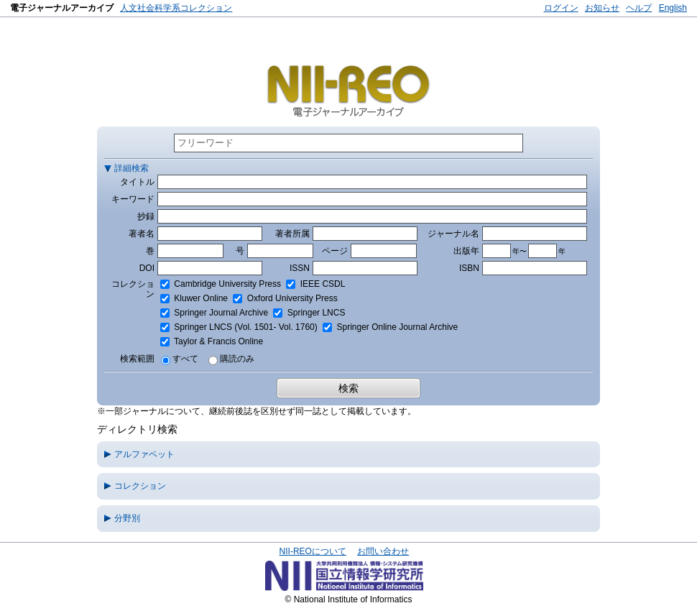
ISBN (469, 268)
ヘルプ (639, 8)
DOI (147, 268)
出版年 (466, 251)
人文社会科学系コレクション (176, 8)
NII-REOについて (313, 551)
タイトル (137, 182)
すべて (185, 359)
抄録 (146, 216)
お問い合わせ (383, 551)
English (673, 8)
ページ (335, 251)
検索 (348, 388)
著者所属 (292, 234)
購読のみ (237, 359)
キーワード (133, 199)
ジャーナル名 (453, 234)
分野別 (127, 518)
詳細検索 (131, 168)
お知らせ (602, 8)
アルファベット (144, 454)
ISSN (300, 268)
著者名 (142, 234)
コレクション (140, 486)
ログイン (561, 8)
